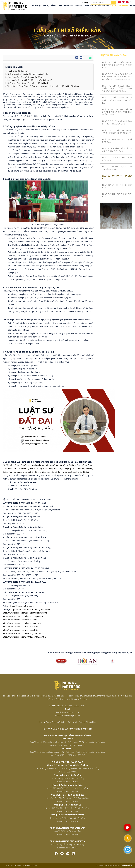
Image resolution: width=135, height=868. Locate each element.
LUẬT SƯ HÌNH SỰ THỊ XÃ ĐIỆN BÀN (117, 195)
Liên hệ (85, 3)
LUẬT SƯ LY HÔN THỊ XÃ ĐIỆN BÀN (117, 186)
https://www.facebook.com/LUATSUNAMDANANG (24, 637)
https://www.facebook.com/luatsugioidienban (22, 633)
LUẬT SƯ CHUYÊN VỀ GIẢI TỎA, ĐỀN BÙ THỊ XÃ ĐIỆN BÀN (117, 122)
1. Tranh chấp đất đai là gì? (17, 71)
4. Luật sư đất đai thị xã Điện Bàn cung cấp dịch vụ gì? (29, 80)
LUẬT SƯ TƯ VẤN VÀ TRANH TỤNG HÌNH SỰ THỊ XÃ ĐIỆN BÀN (117, 132)
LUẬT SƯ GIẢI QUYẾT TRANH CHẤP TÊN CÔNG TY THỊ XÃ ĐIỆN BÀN (117, 65)
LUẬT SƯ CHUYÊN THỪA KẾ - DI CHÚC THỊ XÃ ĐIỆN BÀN (117, 150)
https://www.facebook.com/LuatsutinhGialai (21, 630)
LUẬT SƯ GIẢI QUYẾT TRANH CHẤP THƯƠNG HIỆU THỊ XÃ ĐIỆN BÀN (117, 100)
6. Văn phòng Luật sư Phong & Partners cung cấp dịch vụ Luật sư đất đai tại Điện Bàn (42, 86)
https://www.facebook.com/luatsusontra (20, 620)
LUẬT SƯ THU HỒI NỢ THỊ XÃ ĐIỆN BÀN (117, 141)
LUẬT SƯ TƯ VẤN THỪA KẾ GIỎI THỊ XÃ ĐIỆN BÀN (117, 168)
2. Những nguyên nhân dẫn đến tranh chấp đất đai (27, 74)
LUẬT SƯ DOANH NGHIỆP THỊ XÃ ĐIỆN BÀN (117, 159)
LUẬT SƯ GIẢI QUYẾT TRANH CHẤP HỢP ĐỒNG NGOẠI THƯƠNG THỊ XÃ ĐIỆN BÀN (117, 88)
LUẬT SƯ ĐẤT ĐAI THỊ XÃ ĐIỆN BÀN (117, 177)
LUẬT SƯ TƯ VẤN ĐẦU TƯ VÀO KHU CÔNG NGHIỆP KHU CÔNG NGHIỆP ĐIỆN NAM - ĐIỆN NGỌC (117, 77)
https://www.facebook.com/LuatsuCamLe (20, 627)
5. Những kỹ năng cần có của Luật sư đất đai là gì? (27, 83)
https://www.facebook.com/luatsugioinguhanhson (24, 616)
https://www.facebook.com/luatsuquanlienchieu (23, 623)
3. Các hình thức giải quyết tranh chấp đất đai (25, 77)
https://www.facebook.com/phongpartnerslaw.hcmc (25, 613)
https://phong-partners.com (22, 606)
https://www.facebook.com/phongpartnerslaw (31, 609)
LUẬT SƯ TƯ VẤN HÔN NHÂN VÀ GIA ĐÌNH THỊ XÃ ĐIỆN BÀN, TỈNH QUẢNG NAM (117, 112)
